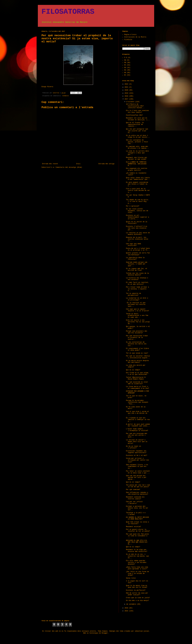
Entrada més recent (50, 164)
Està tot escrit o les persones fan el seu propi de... (138, 322)
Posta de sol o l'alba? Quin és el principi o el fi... (138, 249)
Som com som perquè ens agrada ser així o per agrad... (136, 478)
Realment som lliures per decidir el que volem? (137, 158)
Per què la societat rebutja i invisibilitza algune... (138, 357)
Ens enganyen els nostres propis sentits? (137, 169)
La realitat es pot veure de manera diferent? (138, 234)
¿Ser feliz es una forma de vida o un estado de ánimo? (137, 573)
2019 (127, 93)
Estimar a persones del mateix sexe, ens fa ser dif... (137, 508)
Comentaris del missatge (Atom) (69, 167)
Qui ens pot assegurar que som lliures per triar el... (137, 131)
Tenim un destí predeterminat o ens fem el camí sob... (137, 316)
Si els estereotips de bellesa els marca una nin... (136, 344)
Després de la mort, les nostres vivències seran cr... (137, 239)
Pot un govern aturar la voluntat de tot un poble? (138, 530)
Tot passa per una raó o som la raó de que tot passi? (138, 486)
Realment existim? (133, 527)
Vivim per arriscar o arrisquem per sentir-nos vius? (138, 460)
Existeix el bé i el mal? (137, 455)
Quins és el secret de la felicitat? (137, 223)
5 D (126, 58)
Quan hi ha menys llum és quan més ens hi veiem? (137, 586)
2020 (127, 90)
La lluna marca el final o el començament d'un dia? (138, 387)
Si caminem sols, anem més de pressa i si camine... (138, 147)
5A (125, 60)
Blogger (105, 633)
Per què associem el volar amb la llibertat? (137, 383)
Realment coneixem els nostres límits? (135, 498)
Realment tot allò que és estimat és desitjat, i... (138, 119)
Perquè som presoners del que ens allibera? (137, 332)
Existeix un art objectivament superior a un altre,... (138, 217)
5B (125, 63)
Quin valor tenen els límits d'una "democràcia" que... (138, 179)
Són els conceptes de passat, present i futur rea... (137, 142)
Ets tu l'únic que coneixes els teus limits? (137, 111)
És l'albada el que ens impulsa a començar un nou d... (138, 420)
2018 (127, 96)
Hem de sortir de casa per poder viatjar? (137, 594)
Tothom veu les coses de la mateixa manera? (137, 274)
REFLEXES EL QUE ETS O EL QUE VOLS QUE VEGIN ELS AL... (137, 542)
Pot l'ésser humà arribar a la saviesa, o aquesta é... (137, 289)
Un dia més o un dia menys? (137, 601)
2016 (127, 608)
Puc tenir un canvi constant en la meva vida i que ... (138, 472)
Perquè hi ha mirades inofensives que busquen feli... (137, 402)
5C (125, 65)
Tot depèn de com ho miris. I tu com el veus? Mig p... (137, 202)
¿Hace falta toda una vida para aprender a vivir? (137, 568)
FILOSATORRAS (68, 12)
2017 (127, 99)
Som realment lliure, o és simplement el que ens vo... (137, 467)
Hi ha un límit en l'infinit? (133, 447)
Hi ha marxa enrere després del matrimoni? (137, 362)
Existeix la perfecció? (136, 590)
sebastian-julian (142, 631)
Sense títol (131, 578)
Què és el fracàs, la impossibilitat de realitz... (135, 124)
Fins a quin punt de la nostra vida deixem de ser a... (138, 191)
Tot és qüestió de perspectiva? (133, 294)
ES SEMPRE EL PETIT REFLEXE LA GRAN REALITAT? (137, 518)
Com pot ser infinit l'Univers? (134, 503)
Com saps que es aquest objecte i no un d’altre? (138, 310)
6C (125, 75)
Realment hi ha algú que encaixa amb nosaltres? (137, 551)
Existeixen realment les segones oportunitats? (136, 452)
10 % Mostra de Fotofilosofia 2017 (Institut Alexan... (135, 106)
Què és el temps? (133, 482)
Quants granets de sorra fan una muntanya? (138, 254)
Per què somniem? (133, 490)
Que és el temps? (133, 370)
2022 (127, 84)
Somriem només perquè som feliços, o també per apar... (137, 264)
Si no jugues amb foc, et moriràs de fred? (137, 270)
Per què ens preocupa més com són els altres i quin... (137, 435)
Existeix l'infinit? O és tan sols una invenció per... (137, 228)
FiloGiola (128, 40)
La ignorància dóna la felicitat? (135, 259)
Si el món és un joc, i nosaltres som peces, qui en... (138, 556)
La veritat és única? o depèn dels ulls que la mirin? (137, 442)
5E (125, 70)
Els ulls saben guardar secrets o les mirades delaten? (136, 562)
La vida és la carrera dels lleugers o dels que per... (137, 153)
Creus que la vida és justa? (138, 598)
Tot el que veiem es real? (137, 353)
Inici (78, 164)
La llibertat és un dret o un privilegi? (137, 299)
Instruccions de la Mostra (135, 37)
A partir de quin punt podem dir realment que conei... (138, 425)
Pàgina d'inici (130, 35)
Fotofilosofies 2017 (134, 115)
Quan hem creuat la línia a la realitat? (137, 523)
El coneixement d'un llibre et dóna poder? (137, 349)
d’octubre (131, 102)
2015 (127, 611)
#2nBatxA (66, 96)
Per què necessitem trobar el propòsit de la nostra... (137, 338)
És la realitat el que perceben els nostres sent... (136, 305)
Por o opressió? (133, 206)
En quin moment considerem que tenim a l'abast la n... (137, 184)
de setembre (132, 604)
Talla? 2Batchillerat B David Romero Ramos (136, 378)
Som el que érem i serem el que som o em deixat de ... (137, 413)
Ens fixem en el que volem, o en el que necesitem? (137, 374)
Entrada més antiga (106, 164)
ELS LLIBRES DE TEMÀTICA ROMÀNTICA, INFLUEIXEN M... (136, 164)
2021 (127, 87)
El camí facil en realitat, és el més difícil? (137, 283)
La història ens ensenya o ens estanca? (137, 279)
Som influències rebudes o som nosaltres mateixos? (137, 493)
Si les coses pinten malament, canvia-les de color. (137, 211)
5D (125, 68)
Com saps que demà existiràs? (133, 245)
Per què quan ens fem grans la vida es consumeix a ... (137, 536)
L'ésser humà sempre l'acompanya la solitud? (137, 430)
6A (125, 73)
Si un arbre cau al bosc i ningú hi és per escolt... (138, 136)
